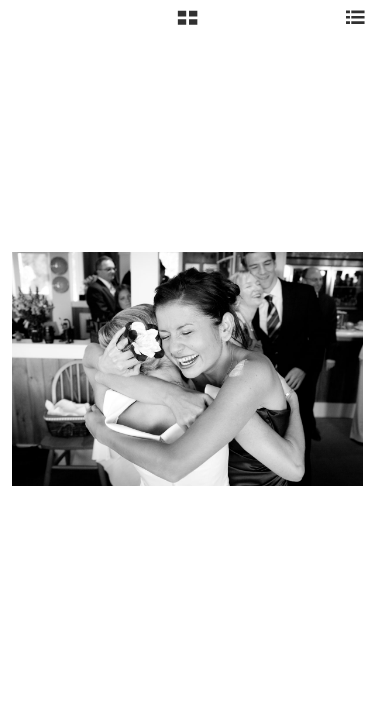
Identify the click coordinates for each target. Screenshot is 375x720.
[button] (187, 25)
